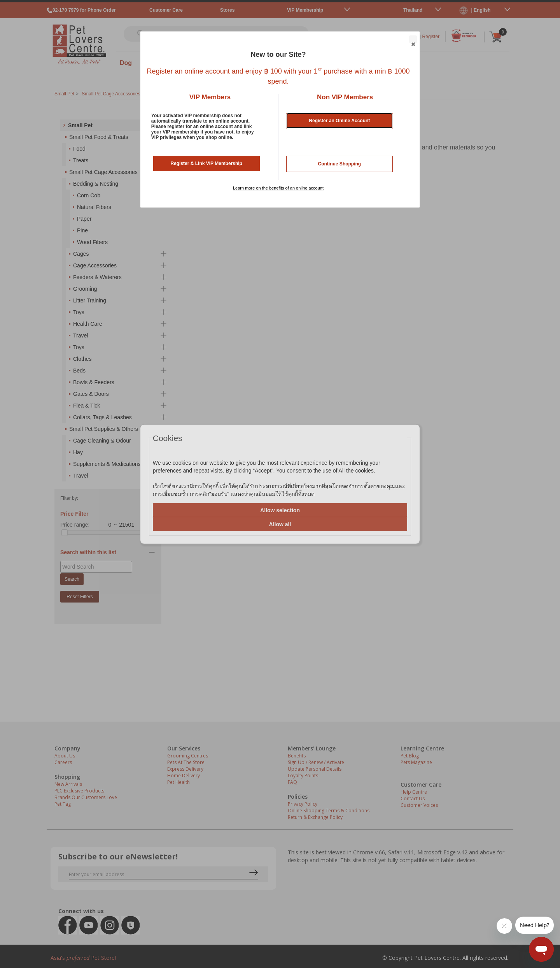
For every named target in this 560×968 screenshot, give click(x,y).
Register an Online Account (339, 121)
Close (413, 40)
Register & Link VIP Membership (206, 163)
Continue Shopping (340, 164)
